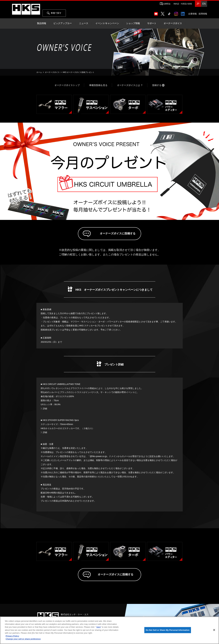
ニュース (84, 23)
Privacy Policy (12, 636)
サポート (152, 23)
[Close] (214, 630)
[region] (109, 630)
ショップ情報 (133, 23)
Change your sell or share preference (23, 639)
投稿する (157, 85)
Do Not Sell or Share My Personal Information (168, 630)
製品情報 (42, 23)
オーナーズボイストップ (67, 85)
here (99, 627)
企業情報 (192, 14)
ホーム (39, 72)
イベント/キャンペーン (107, 23)
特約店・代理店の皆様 (183, 4)
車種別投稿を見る (98, 85)
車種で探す (54, 13)
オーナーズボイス (173, 23)
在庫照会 (167, 4)
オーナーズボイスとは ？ (130, 85)
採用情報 (203, 14)
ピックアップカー (63, 23)
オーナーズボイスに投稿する (114, 234)
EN (204, 4)
